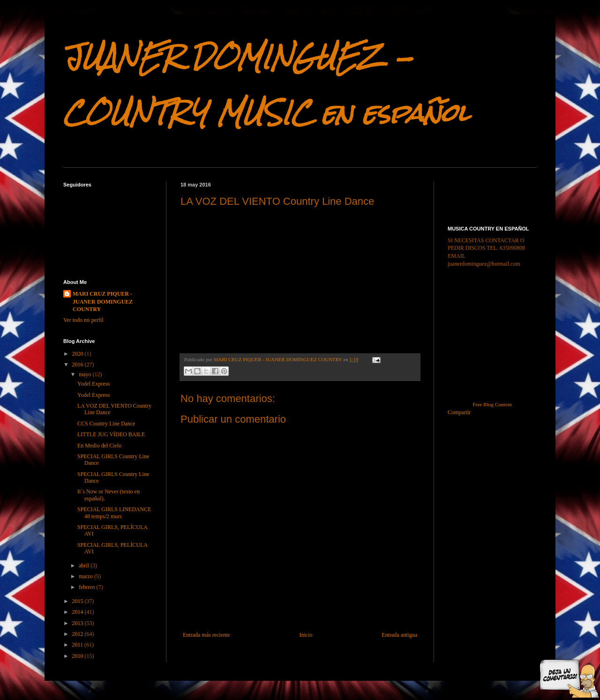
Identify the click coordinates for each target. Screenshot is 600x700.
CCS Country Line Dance (106, 424)
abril (85, 566)
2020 (79, 354)
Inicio (306, 635)
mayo (86, 374)
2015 (79, 601)
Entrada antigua (399, 635)
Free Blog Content (492, 404)
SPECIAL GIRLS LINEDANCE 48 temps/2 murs (114, 513)
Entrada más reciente (206, 635)
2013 (79, 623)
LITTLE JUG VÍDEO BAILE (111, 434)
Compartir (459, 412)
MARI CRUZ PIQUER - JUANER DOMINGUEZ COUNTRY (103, 302)
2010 (79, 656)
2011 (79, 645)
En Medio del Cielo (99, 446)
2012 (79, 634)
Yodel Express (94, 384)
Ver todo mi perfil (83, 320)
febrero (88, 587)
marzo (86, 576)
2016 (79, 365)
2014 (79, 612)
